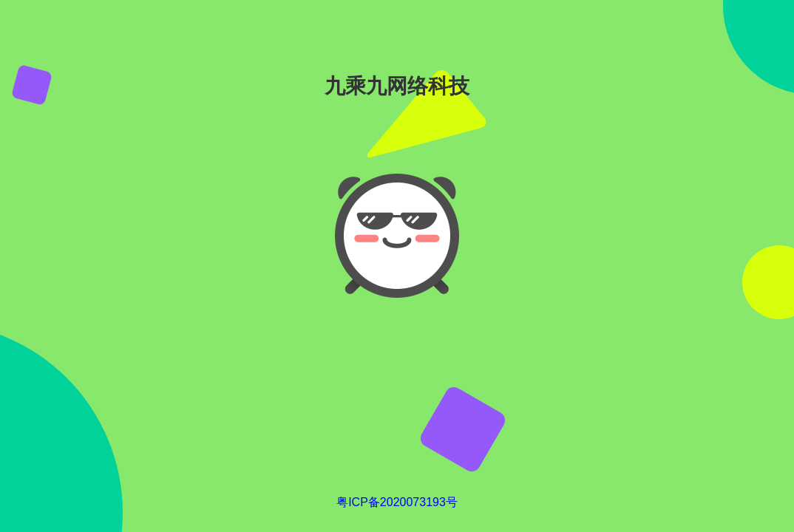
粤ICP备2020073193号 (397, 502)
